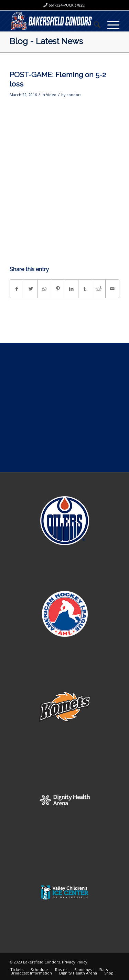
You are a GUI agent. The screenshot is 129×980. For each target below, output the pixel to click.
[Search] (94, 24)
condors (74, 95)
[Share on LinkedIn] (72, 289)
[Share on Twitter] (31, 289)
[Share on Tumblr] (85, 289)
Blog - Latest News (46, 41)
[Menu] (110, 24)
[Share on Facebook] (17, 289)
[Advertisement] (64, 407)
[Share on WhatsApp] (44, 289)
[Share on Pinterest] (58, 289)
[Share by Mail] (112, 289)
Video (51, 95)
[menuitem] (94, 24)
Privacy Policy (75, 962)
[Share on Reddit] (99, 289)
